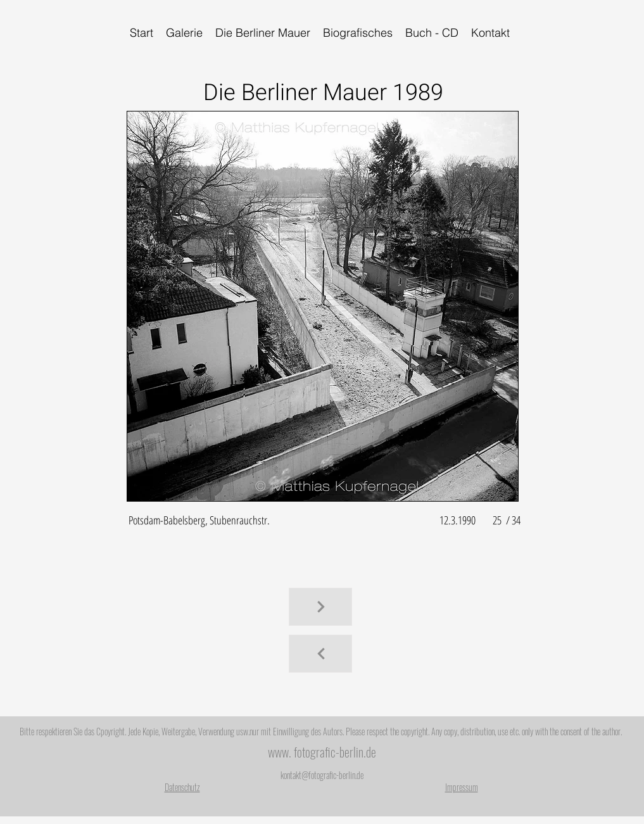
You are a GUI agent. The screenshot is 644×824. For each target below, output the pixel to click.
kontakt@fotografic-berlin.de (322, 775)
